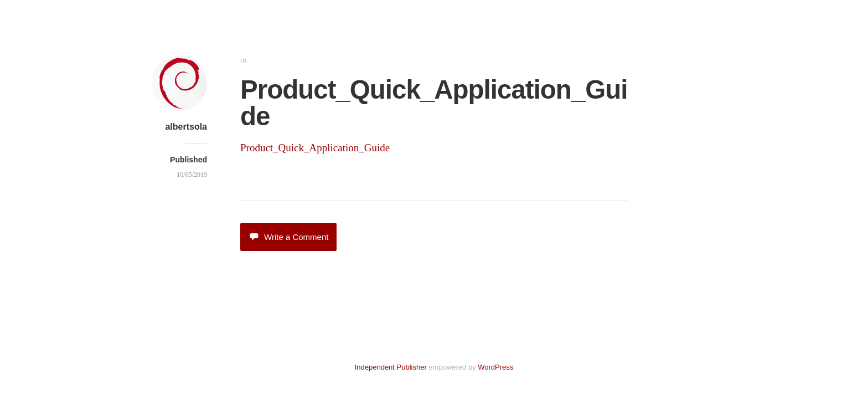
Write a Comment (288, 237)
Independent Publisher (391, 367)
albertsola (186, 127)
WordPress (495, 367)
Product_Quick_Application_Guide (315, 148)
